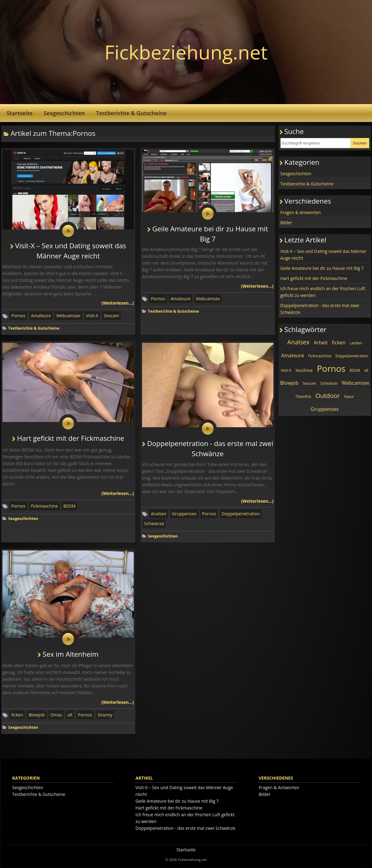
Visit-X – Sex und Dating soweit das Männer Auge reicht (324, 255)
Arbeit (321, 343)
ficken (17, 715)
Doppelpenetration (241, 514)
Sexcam (111, 316)
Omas (56, 715)
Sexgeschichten (64, 113)
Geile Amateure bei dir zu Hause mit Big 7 (322, 268)
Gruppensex (184, 514)
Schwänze (154, 524)
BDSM (69, 506)
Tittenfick (303, 397)
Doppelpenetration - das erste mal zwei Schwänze (320, 309)
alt (70, 715)
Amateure (41, 316)
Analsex (159, 514)
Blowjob (37, 715)
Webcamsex (69, 316)
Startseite (20, 113)
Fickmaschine (44, 506)
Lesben (356, 343)
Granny (105, 715)
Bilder (286, 223)
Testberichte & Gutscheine (131, 113)
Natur (349, 397)
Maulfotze (304, 370)
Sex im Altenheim (70, 654)
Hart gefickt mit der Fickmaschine (70, 439)
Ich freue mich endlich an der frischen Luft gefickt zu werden (323, 292)
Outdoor (327, 396)
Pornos (18, 316)
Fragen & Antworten (301, 212)
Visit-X (92, 316)
